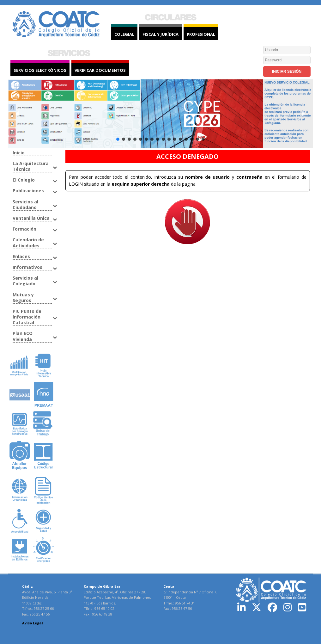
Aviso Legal (33, 623)
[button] (18, 114)
